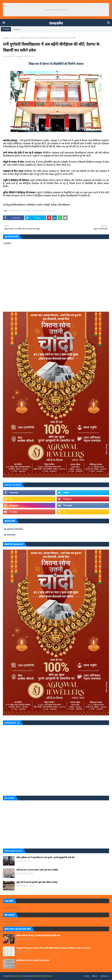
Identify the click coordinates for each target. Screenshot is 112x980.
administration (15, 211)
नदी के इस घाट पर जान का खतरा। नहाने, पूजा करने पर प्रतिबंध (37, 870)
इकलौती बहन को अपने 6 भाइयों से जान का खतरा (33, 960)
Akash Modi (17, 976)
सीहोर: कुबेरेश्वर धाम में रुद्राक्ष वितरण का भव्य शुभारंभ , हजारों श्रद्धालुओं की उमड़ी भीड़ (45, 857)
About (95, 976)
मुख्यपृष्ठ (5, 38)
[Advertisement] (56, 824)
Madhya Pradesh (40, 211)
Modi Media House (44, 976)
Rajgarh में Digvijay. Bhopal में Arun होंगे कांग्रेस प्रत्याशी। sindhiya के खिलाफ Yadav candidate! (53, 948)
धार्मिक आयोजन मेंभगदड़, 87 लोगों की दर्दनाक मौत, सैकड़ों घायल (38, 935)
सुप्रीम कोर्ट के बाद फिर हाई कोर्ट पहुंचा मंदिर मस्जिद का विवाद (37, 882)
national (13, 38)
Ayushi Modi (10, 57)
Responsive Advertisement (56, 10)
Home (87, 976)
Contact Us (105, 976)
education (27, 211)
